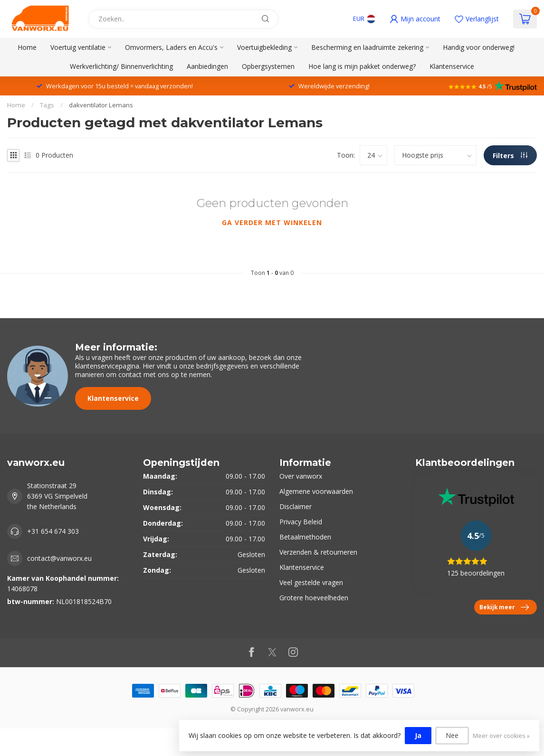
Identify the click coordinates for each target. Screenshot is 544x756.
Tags (47, 105)
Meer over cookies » (501, 736)
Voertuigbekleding (264, 47)
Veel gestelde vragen (311, 582)
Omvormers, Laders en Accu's (171, 47)
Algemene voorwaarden (316, 491)
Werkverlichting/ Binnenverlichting (121, 66)
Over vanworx (301, 476)
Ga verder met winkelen (272, 222)
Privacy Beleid (301, 522)
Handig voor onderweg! (479, 47)
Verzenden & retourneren (318, 552)
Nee (452, 735)
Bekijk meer (504, 607)
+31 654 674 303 (53, 531)
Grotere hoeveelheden (314, 598)
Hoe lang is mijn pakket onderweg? (362, 66)
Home (27, 47)
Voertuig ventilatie (78, 47)
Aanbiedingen (207, 66)
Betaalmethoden (305, 537)
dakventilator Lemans (101, 105)
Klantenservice (452, 66)
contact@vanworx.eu (59, 558)
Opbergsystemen (268, 66)
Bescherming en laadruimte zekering (367, 47)
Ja (418, 735)
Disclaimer (296, 506)
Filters (510, 156)
